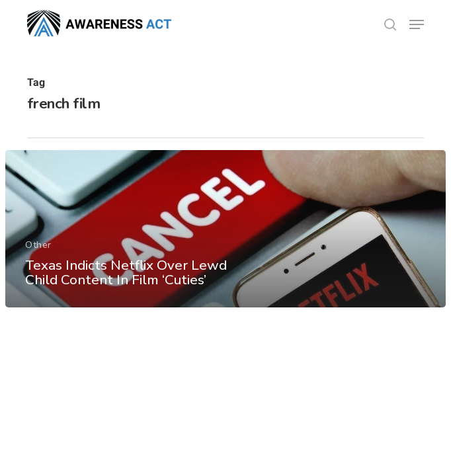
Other (38, 245)
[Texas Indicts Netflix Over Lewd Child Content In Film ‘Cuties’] (225, 229)
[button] (417, 24)
